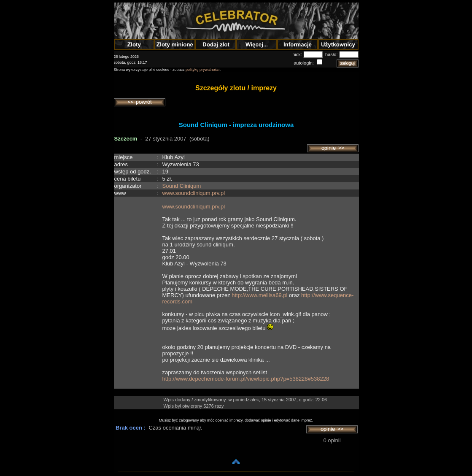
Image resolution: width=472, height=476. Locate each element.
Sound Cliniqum (182, 186)
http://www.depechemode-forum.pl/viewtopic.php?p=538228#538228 (246, 379)
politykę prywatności (203, 70)
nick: (298, 54)
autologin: (304, 63)
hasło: (332, 54)
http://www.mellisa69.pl (259, 295)
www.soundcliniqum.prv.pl (194, 193)
